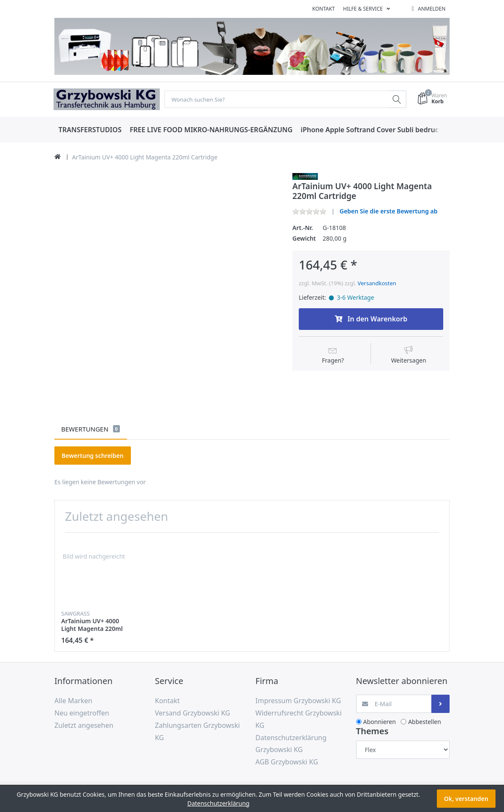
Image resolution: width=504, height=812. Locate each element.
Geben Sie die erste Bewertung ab (389, 212)
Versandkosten (377, 283)
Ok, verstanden (466, 799)
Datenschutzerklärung (218, 803)
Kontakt (324, 9)
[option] (94, 592)
